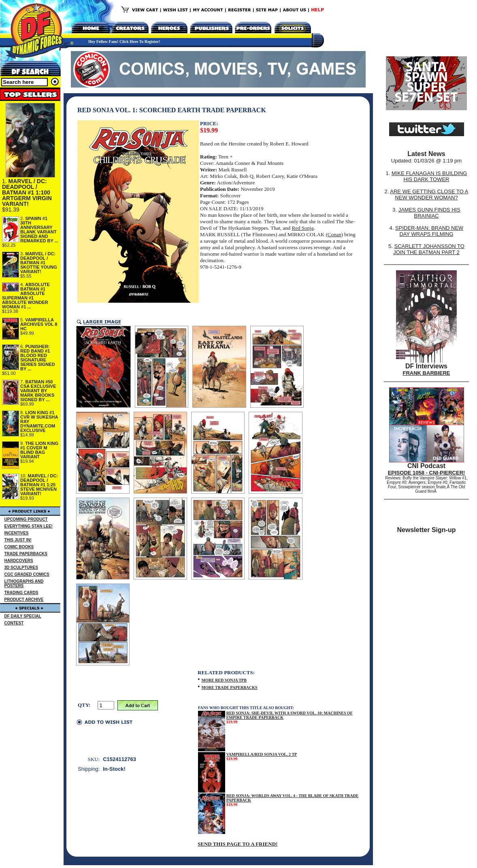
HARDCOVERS (19, 561)
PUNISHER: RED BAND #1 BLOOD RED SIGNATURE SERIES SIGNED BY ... (38, 358)
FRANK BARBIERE (427, 373)
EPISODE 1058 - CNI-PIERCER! (427, 473)
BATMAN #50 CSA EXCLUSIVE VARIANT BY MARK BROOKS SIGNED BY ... (38, 391)
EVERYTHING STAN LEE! (29, 526)
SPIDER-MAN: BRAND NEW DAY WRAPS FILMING (429, 231)
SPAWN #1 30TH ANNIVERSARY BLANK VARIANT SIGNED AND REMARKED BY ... (39, 230)
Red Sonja (303, 228)
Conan (334, 234)
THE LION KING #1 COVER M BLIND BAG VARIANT (39, 450)
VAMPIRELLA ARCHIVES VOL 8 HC (39, 324)
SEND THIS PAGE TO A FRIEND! (237, 844)
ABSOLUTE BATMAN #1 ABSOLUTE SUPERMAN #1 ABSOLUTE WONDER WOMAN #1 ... (26, 296)
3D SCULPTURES (21, 568)
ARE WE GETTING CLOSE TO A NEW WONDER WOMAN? (429, 195)
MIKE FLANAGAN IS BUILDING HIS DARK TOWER (429, 176)
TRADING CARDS (21, 593)
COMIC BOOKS (19, 547)
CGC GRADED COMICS (27, 574)
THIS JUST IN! (18, 540)
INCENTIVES (17, 533)
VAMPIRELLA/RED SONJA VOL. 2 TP (262, 754)
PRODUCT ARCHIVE (24, 600)
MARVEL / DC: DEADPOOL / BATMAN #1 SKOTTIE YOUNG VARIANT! (39, 263)
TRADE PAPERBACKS (26, 554)
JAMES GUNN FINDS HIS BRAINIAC (429, 213)
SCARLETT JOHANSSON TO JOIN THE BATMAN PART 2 (429, 249)
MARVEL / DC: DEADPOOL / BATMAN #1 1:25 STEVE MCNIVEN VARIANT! (39, 485)
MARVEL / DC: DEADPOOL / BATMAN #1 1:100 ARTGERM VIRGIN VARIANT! (27, 192)
